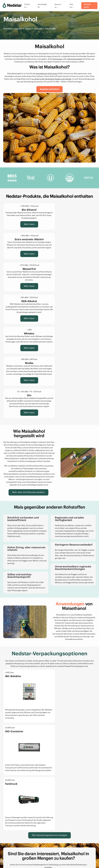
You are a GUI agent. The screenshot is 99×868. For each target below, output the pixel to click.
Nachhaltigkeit (42, 6)
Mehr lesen (25, 224)
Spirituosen (58, 59)
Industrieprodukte (75, 59)
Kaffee (29, 849)
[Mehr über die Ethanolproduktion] (28, 411)
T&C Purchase (37, 861)
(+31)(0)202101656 (83, 831)
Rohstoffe (38, 28)
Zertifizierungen (58, 844)
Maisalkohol (50, 28)
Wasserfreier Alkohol (35, 835)
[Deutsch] (80, 851)
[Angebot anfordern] (50, 89)
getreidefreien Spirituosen (47, 73)
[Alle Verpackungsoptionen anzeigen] (49, 704)
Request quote (87, 6)
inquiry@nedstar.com (84, 834)
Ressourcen (58, 6)
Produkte (27, 6)
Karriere (54, 835)
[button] (49, 774)
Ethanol (28, 28)
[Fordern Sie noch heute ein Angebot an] (48, 744)
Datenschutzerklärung (11, 861)
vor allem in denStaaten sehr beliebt (52, 79)
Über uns (71, 6)
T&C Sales (26, 861)
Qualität (54, 849)
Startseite (8, 28)
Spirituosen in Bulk (34, 844)
